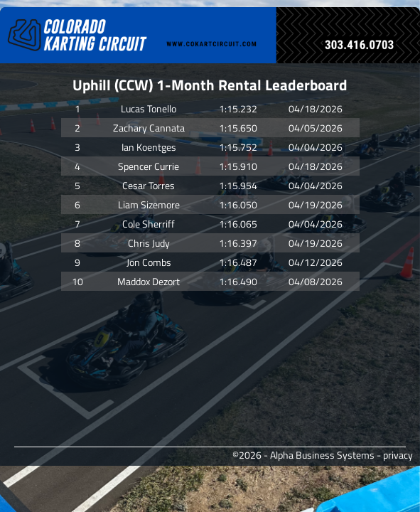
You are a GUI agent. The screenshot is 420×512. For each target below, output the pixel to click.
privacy (398, 455)
